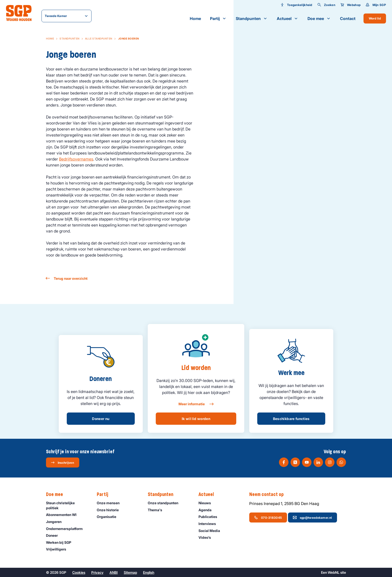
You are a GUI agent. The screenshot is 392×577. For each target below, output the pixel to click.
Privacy (97, 572)
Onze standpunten (165, 503)
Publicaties (210, 517)
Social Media (211, 531)
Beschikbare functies (291, 419)
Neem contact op (269, 494)
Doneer (54, 535)
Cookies (79, 572)
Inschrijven (62, 462)
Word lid (375, 18)
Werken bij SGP (61, 542)
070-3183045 (268, 517)
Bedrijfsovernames (76, 159)
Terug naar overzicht (67, 278)
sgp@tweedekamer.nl (312, 517)
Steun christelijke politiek (67, 505)
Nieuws (207, 503)
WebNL (334, 572)
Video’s (207, 537)
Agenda (207, 510)
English (149, 572)
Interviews (209, 524)
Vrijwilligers (58, 549)
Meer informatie (196, 404)
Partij (218, 18)
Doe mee (319, 18)
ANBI (114, 572)
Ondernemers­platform (67, 529)
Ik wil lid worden (196, 419)
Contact (348, 18)
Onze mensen (110, 503)
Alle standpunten (99, 38)
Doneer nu (101, 419)
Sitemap (130, 572)
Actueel (288, 18)
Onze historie (110, 510)
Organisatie (109, 517)
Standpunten (252, 18)
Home (195, 18)
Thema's (157, 510)
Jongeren (56, 522)
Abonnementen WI (63, 515)
